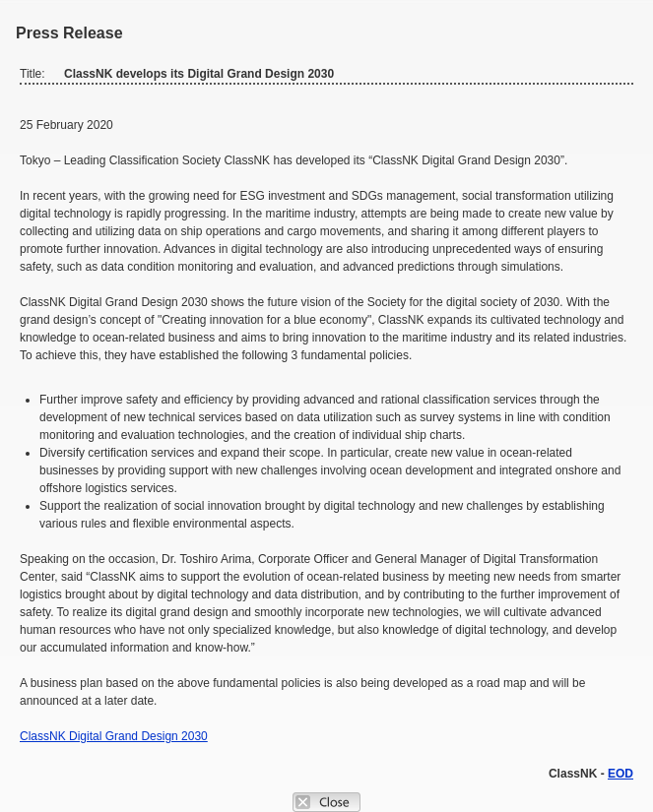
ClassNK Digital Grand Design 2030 (114, 736)
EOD (620, 774)
